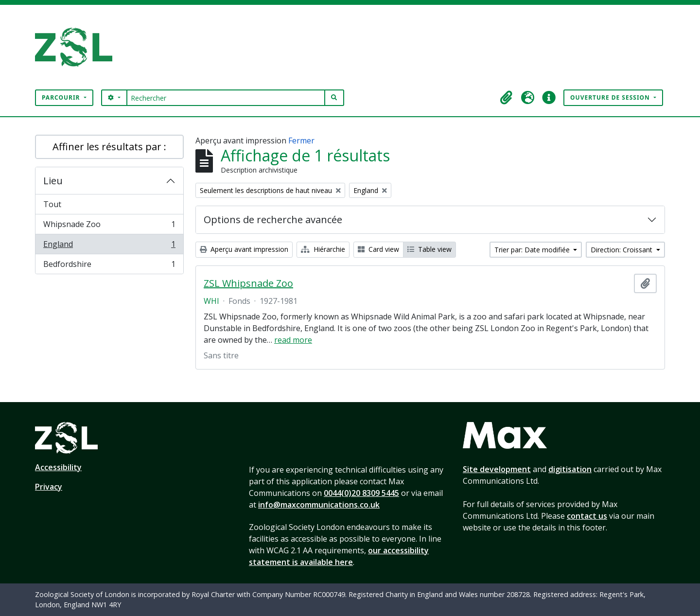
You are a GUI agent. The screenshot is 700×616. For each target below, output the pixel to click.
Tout (52, 204)
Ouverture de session (611, 97)
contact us (587, 516)
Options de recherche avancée (273, 220)
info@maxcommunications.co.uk (319, 505)
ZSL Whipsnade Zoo (248, 283)
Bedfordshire (109, 266)
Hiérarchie (323, 249)
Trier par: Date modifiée (533, 250)
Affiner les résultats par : (109, 147)
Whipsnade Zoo (109, 226)
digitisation (570, 469)
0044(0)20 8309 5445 (361, 493)
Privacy (49, 487)
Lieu (53, 181)
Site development (497, 469)
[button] (506, 98)
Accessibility (58, 467)
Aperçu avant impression (244, 249)
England (109, 246)
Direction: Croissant (622, 250)
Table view (429, 249)
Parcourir (62, 97)
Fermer (301, 141)
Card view (378, 249)
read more (293, 340)
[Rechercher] (226, 98)
